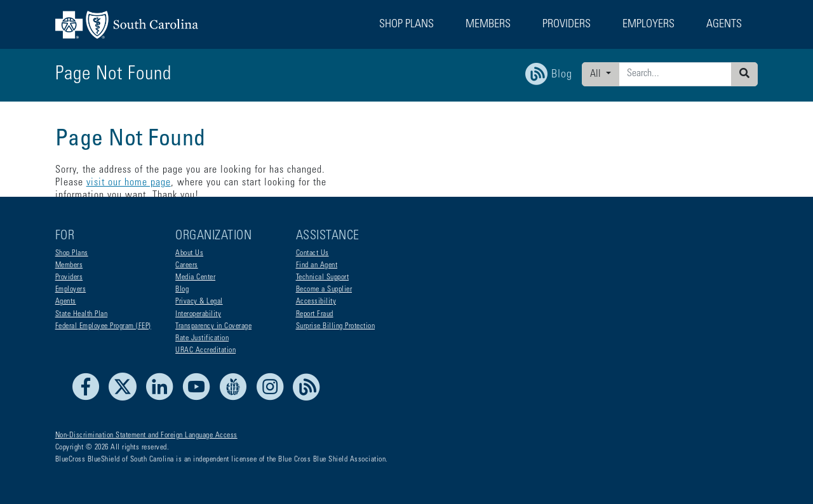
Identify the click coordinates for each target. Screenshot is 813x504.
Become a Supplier (324, 289)
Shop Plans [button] (406, 25)
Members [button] (488, 25)
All (597, 74)
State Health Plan (82, 314)
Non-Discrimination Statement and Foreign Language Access (146, 435)
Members (69, 265)
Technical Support (323, 277)
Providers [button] (567, 25)
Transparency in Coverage (213, 326)
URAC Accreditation (205, 350)
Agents (66, 302)
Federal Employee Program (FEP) (103, 326)
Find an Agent (317, 265)
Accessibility (316, 302)
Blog (182, 289)
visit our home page (402, 170)
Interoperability (198, 314)
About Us (189, 253)
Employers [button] (648, 25)
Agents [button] (724, 25)
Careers (187, 265)
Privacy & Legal (199, 302)
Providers (69, 277)
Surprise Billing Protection (336, 326)
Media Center (195, 277)
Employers (71, 289)
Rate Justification (202, 338)
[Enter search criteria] (675, 74)
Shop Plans (72, 253)
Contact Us (312, 253)
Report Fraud (315, 314)
